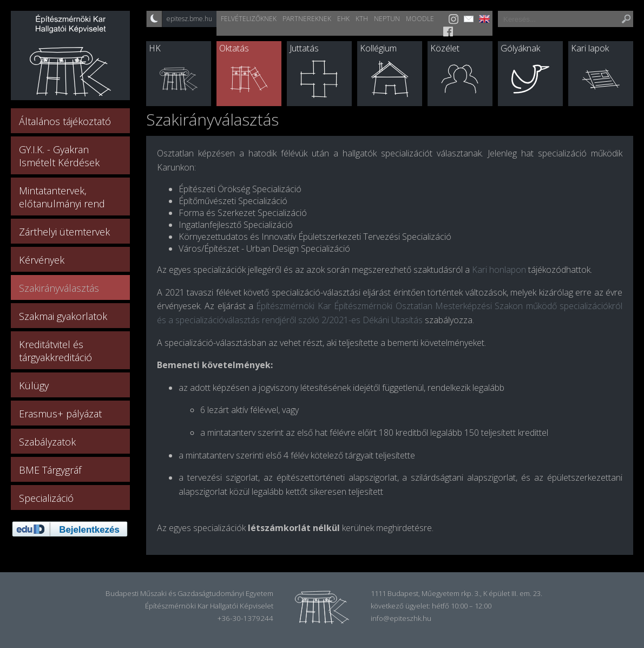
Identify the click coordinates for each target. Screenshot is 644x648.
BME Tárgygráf (50, 470)
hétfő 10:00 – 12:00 (462, 606)
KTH (362, 19)
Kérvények (42, 260)
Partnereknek (307, 19)
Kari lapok (590, 48)
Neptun (387, 19)
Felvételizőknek (249, 19)
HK (155, 48)
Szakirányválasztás (59, 288)
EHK (343, 19)
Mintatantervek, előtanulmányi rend (62, 197)
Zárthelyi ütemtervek (64, 232)
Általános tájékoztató (65, 121)
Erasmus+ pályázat (60, 414)
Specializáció (46, 498)
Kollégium (378, 48)
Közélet (445, 48)
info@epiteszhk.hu (401, 618)
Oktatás (234, 48)
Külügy (34, 385)
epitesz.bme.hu (189, 19)
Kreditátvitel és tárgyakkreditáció (55, 351)
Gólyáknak (520, 48)
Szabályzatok (47, 442)
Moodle (420, 19)
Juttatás (304, 48)
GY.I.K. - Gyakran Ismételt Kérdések (59, 156)
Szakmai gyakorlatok (63, 316)
